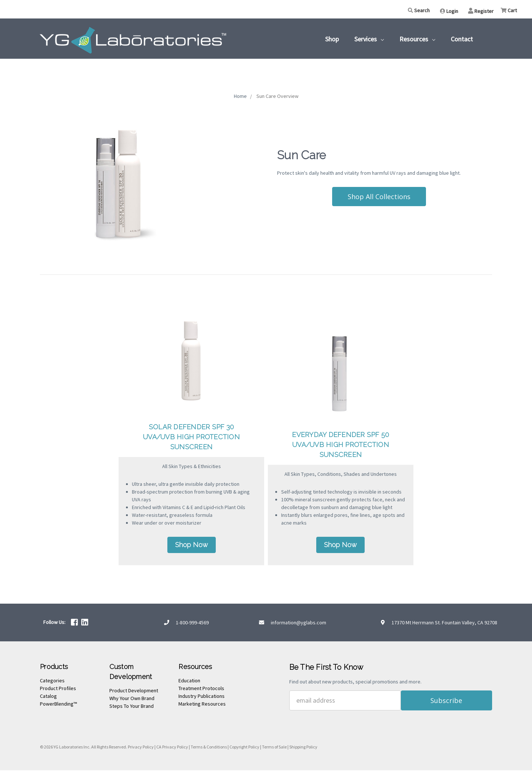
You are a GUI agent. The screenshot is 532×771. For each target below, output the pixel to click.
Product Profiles (58, 689)
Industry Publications (202, 697)
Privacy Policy (141, 748)
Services (369, 39)
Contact (462, 39)
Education (189, 682)
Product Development (134, 692)
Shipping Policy (303, 748)
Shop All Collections (379, 197)
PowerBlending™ (58, 705)
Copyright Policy (244, 748)
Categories (52, 682)
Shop (332, 39)
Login (449, 11)
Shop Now (192, 546)
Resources (417, 39)
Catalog (48, 697)
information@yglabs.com (299, 623)
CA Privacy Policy (172, 748)
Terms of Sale (274, 748)
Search (419, 10)
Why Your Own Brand (132, 699)
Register (481, 11)
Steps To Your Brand (132, 707)
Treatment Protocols (201, 689)
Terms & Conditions (209, 748)
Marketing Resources (202, 705)
